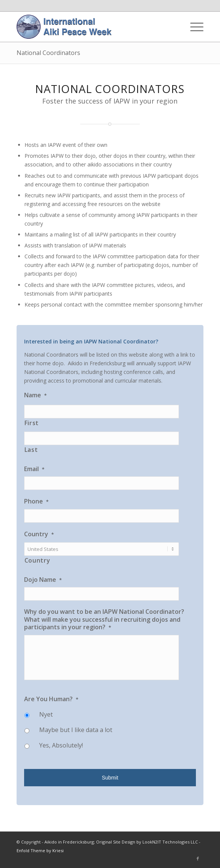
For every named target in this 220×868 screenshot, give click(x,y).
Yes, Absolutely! (61, 745)
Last (31, 450)
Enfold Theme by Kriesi (40, 850)
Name (35, 395)
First (32, 423)
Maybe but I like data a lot (76, 730)
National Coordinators (48, 53)
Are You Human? (51, 699)
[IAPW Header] (91, 27)
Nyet (46, 714)
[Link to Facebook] (198, 859)
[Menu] (193, 27)
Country (39, 534)
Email (34, 469)
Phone (36, 501)
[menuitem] (193, 27)
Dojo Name (43, 580)
